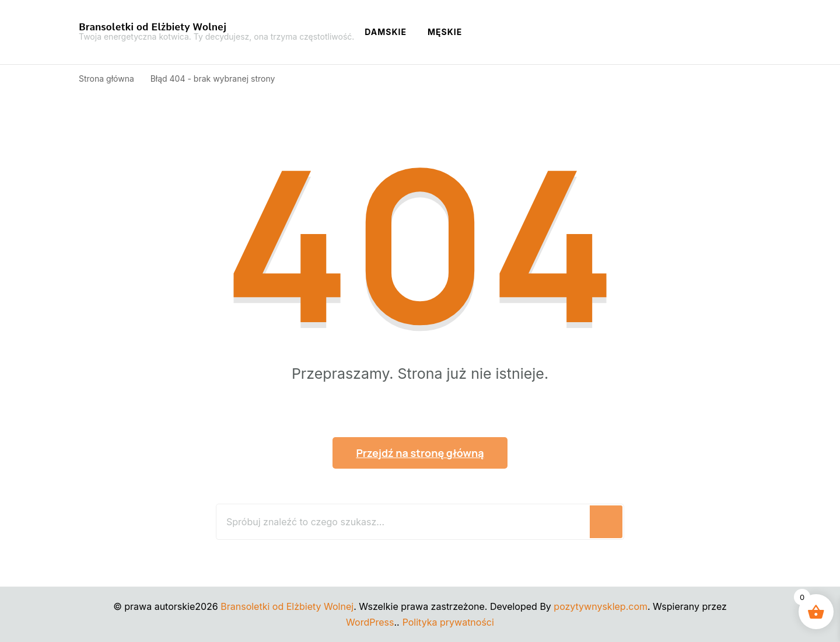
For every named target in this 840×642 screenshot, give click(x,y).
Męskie (445, 32)
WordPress (370, 622)
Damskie (386, 32)
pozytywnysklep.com (601, 606)
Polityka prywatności (448, 622)
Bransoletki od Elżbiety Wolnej (153, 27)
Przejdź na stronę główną (420, 453)
